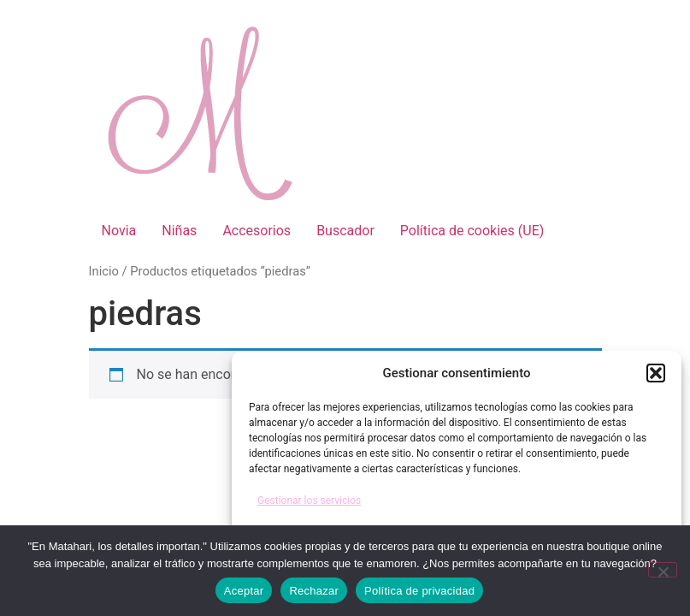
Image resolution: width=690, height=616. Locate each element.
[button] (656, 373)
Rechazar (314, 591)
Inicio (104, 271)
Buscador (345, 231)
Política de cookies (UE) (472, 231)
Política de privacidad (419, 591)
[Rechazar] (663, 570)
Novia (119, 231)
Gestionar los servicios (309, 500)
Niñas (179, 231)
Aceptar (244, 591)
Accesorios (257, 231)
